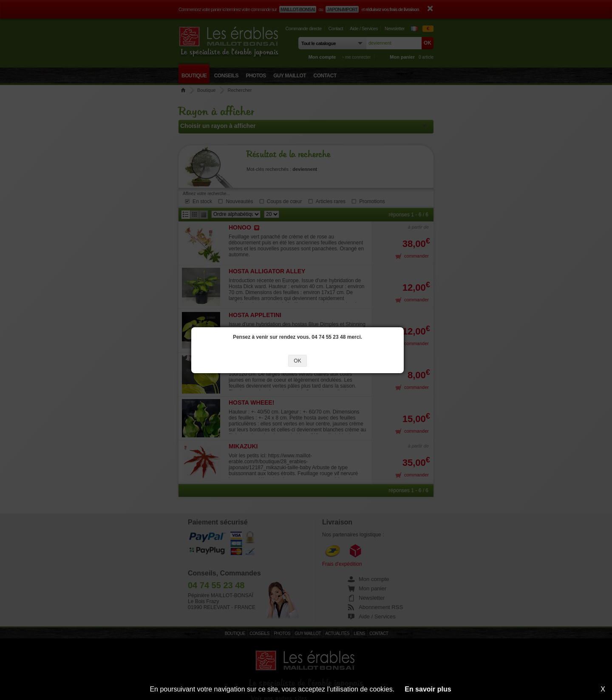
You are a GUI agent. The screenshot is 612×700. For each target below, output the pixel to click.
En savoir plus (428, 689)
